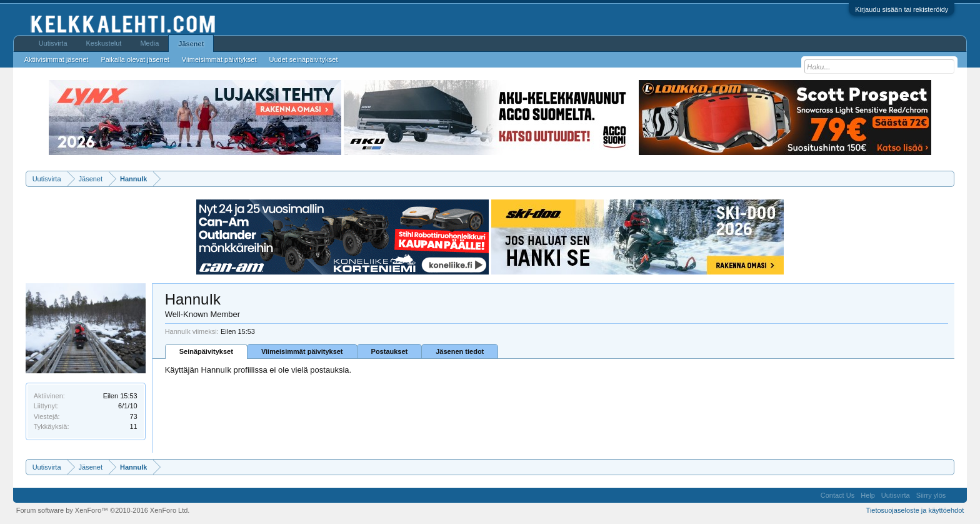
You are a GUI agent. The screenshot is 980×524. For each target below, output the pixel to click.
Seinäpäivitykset (206, 351)
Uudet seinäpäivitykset (303, 59)
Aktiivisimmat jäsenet (57, 59)
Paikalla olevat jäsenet (135, 59)
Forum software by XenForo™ (103, 510)
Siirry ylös (931, 495)
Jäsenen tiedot (460, 351)
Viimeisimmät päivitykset (302, 351)
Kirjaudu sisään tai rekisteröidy (902, 9)
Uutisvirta (53, 43)
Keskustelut (104, 43)
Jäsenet (191, 44)
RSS (956, 495)
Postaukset (390, 351)
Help (868, 495)
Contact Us (837, 495)
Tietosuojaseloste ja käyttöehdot (915, 510)
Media (149, 43)
